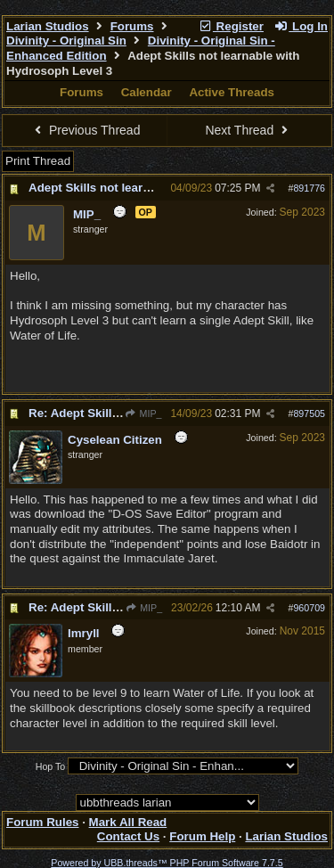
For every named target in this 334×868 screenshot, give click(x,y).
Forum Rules (42, 822)
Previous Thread (86, 130)
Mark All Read (128, 822)
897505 (309, 414)
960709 (309, 608)
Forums (132, 26)
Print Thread (38, 161)
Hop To (51, 766)
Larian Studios (48, 26)
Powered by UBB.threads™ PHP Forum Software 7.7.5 (167, 863)
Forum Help (202, 836)
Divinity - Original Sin (66, 41)
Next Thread (248, 130)
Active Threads (232, 92)
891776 (309, 188)
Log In (301, 26)
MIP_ (143, 414)
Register (231, 26)
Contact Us (128, 836)
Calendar (147, 92)
